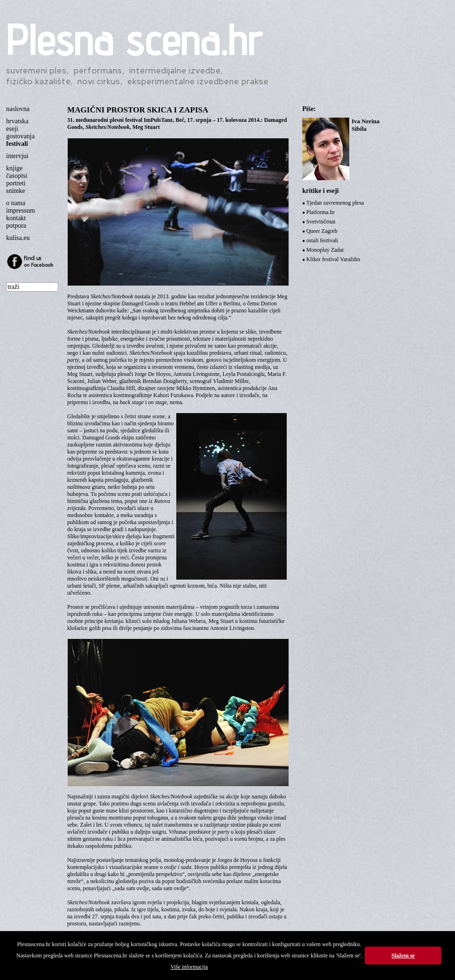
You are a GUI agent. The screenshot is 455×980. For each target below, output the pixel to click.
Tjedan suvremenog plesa (335, 203)
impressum (20, 211)
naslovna (18, 109)
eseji (12, 129)
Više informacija (189, 967)
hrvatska (17, 121)
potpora (16, 226)
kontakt (16, 218)
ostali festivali (322, 240)
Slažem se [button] (403, 956)
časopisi (17, 176)
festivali (17, 144)
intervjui (17, 156)
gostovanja (20, 136)
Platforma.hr (321, 212)
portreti (16, 183)
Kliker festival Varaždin (333, 259)
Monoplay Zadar (325, 250)
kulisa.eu (18, 238)
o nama (16, 203)
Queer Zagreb (322, 231)
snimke (16, 191)
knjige (14, 168)
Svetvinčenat (321, 222)
